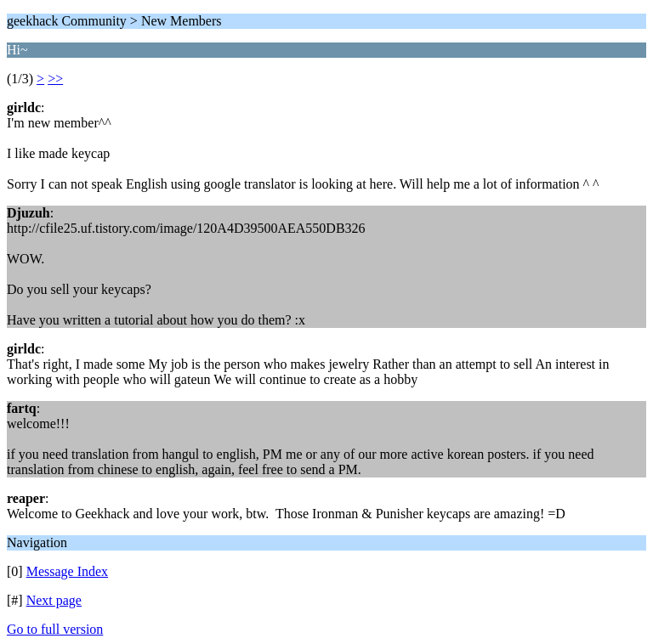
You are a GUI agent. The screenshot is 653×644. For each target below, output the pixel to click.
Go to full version (55, 629)
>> (55, 79)
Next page (54, 600)
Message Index (67, 571)
